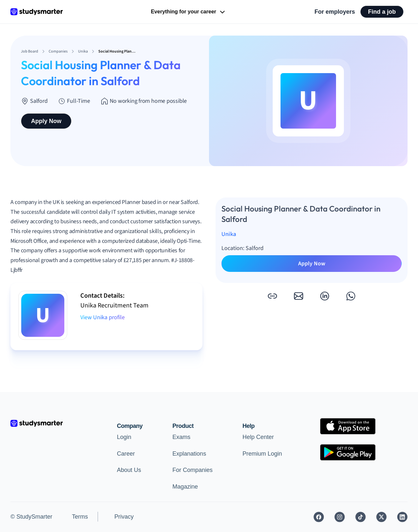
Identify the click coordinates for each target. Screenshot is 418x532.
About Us (129, 470)
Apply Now (46, 121)
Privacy (124, 517)
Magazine (185, 487)
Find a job (382, 12)
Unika (229, 234)
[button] (272, 296)
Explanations (189, 454)
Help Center (258, 437)
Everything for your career (189, 12)
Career (126, 454)
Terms (80, 517)
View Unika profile (103, 317)
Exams (181, 437)
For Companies (193, 470)
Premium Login (262, 454)
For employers (335, 12)
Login (124, 437)
